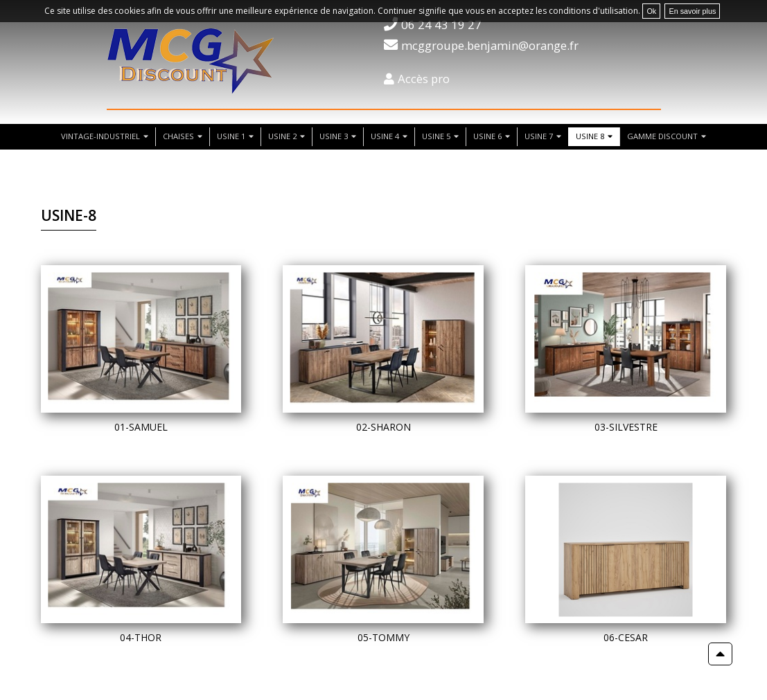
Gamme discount (662, 136)
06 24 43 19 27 (441, 25)
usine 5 (436, 136)
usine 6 (487, 136)
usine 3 (334, 136)
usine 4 (385, 136)
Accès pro (424, 79)
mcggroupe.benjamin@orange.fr (490, 45)
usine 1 (231, 136)
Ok (651, 11)
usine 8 (590, 136)
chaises (178, 136)
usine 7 (539, 136)
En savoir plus (692, 11)
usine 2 (282, 136)
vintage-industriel (100, 136)
